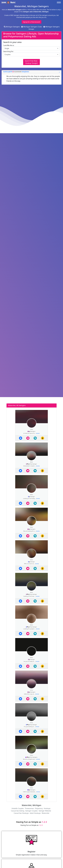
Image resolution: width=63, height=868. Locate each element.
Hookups (47, 808)
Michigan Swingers (12, 27)
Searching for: (8, 51)
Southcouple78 (8, 72)
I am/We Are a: (9, 45)
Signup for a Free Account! (31, 22)
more (38, 433)
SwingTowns (25, 72)
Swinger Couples (31, 811)
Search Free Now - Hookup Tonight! (31, 62)
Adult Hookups (35, 813)
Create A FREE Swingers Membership (16, 15)
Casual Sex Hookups (21, 813)
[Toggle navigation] (59, 2)
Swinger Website (45, 811)
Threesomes (29, 808)
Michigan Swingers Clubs (32, 27)
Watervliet (45, 813)
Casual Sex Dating (18, 811)
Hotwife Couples (18, 808)
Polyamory (39, 808)
